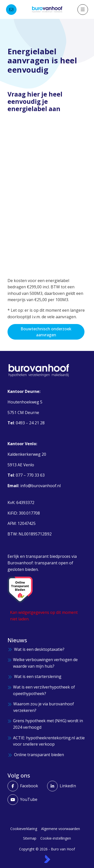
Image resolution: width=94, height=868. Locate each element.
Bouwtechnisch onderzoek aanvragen (46, 332)
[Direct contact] (11, 10)
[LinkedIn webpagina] (65, 786)
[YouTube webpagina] (26, 800)
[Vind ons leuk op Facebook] (26, 786)
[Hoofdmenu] (83, 10)
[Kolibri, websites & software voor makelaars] (47, 859)
